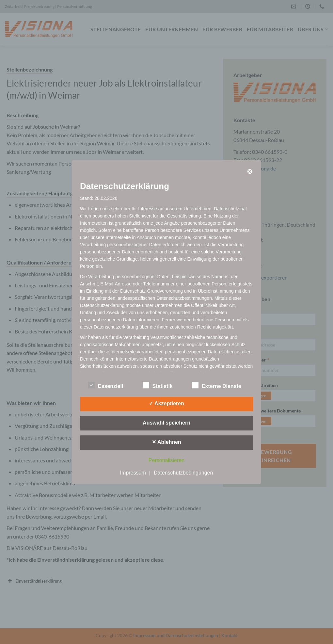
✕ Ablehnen (166, 442)
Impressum (133, 473)
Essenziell (106, 385)
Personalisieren (166, 460)
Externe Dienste (217, 385)
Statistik (158, 385)
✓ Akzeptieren (166, 403)
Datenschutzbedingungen (183, 473)
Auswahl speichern (166, 423)
